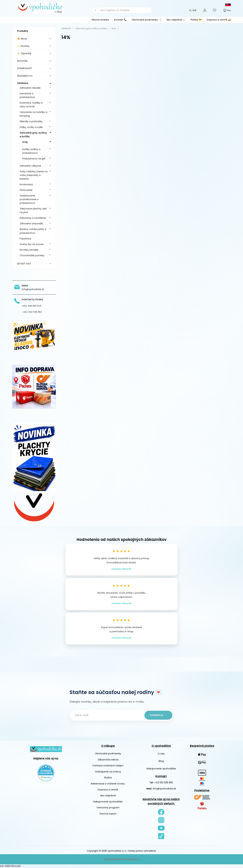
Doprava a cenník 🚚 (219, 20)
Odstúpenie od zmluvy (108, 772)
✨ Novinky (23, 46)
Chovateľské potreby (32, 255)
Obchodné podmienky (108, 754)
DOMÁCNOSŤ (24, 68)
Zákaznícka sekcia (108, 760)
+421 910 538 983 (164, 783)
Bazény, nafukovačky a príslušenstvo (33, 231)
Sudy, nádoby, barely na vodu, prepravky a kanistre (34, 175)
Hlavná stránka (100, 20)
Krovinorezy (26, 184)
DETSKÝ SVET (24, 264)
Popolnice (25, 239)
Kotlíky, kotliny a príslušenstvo (31, 151)
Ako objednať (108, 796)
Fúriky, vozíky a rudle (31, 127)
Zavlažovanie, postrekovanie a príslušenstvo (29, 199)
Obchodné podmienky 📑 (147, 20)
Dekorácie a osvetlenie (33, 218)
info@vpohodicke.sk (164, 789)
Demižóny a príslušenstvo (27, 95)
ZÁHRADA (23, 83)
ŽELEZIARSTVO (25, 76)
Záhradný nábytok (30, 166)
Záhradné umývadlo (31, 224)
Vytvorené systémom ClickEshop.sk (121, 859)
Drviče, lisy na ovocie (32, 244)
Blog (161, 761)
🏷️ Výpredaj (24, 53)
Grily (25, 142)
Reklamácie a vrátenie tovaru (108, 784)
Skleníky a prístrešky (31, 121)
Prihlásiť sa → (158, 715)
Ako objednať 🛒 (176, 20)
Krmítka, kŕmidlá (29, 250)
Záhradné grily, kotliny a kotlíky (33, 135)
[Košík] (227, 10)
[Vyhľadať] (95, 10)
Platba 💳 (196, 20)
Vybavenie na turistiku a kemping (34, 114)
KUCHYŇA (22, 61)
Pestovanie (26, 190)
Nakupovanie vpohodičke (108, 802)
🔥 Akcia (22, 39)
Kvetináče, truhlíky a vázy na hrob (31, 105)
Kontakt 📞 (120, 20)
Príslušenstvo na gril (34, 159)
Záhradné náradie (30, 88)
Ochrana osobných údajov (108, 766)
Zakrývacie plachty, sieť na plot (33, 210)
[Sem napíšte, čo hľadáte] (125, 10)
